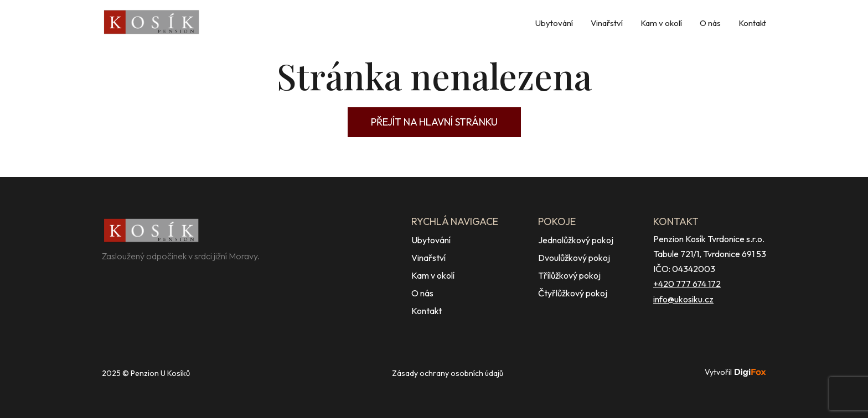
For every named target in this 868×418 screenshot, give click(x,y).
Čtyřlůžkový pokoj (573, 293)
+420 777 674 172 (687, 284)
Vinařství (607, 23)
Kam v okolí (661, 23)
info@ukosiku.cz (683, 299)
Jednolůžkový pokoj (576, 240)
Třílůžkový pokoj (569, 275)
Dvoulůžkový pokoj (574, 258)
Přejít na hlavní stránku (434, 122)
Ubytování (554, 23)
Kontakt (752, 23)
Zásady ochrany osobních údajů (448, 373)
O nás (710, 23)
